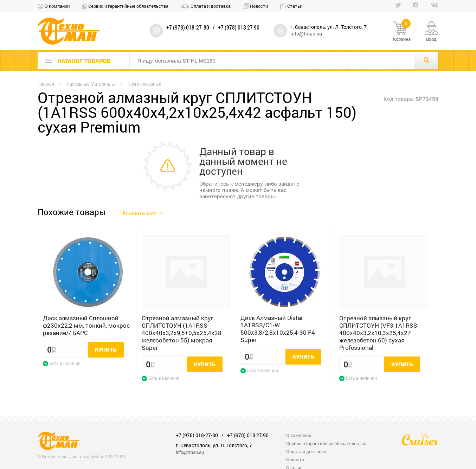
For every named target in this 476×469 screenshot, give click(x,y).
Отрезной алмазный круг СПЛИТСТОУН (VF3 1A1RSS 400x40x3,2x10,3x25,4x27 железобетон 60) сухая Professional (378, 333)
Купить (106, 350)
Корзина (402, 32)
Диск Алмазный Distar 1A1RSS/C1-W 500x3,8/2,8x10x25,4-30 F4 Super (278, 329)
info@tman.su (306, 34)
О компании (57, 6)
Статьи (295, 6)
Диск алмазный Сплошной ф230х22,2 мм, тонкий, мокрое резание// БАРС (86, 325)
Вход (431, 39)
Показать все (138, 213)
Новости (259, 6)
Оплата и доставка (211, 6)
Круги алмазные (144, 84)
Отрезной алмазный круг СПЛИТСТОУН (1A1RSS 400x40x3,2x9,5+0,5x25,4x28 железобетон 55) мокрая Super (182, 333)
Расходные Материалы (91, 84)
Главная (46, 84)
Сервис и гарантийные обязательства (128, 6)
